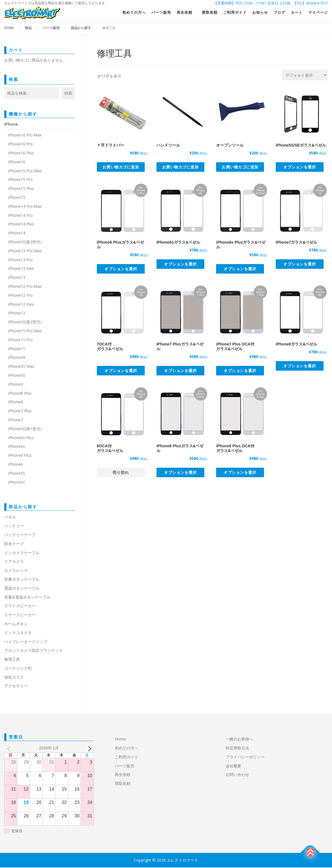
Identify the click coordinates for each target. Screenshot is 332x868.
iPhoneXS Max (21, 367)
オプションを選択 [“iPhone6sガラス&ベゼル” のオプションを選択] (180, 264)
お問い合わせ (237, 775)
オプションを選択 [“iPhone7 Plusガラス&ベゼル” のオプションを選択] (180, 371)
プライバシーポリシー (245, 757)
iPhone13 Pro (20, 260)
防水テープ (14, 544)
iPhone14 (17, 233)
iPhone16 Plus (21, 153)
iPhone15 (17, 198)
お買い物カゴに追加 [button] (121, 167)
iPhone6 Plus (20, 456)
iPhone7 (16, 420)
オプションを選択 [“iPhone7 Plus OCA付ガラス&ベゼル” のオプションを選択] (240, 371)
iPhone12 (17, 313)
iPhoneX (16, 385)
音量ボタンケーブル (22, 580)
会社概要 (233, 766)
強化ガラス (14, 678)
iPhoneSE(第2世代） (26, 322)
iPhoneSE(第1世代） (26, 429)
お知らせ (260, 13)
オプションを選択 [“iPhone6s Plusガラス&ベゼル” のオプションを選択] (240, 269)
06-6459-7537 (317, 3)
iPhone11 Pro (20, 340)
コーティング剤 (18, 669)
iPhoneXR (17, 358)
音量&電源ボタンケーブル (27, 598)
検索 (13, 80)
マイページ (318, 13)
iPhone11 (17, 349)
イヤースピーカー (20, 615)
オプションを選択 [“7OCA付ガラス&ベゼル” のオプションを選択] (121, 371)
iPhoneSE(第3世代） (26, 242)
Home (120, 739)
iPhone (11, 125)
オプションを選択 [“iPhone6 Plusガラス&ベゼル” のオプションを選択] (121, 269)
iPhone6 (16, 465)
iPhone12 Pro (20, 296)
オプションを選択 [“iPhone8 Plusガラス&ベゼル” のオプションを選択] (180, 473)
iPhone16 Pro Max (25, 136)
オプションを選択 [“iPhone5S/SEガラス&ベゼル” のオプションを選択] (300, 167)
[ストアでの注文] (305, 76)
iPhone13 (17, 278)
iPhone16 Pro (20, 144)
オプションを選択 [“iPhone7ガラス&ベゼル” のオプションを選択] (300, 264)
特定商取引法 (237, 748)
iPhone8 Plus (20, 394)
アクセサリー (16, 687)
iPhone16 (17, 162)
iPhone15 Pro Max (25, 171)
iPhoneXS (17, 376)
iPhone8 (16, 402)
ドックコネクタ (18, 633)
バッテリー (14, 526)
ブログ (279, 13)
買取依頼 (210, 13)
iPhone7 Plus (20, 411)
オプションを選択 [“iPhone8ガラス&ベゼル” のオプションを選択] (300, 366)
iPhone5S (17, 474)
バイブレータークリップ (26, 642)
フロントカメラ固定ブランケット (34, 651)
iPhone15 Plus (21, 189)
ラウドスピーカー (20, 606)
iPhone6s (17, 447)
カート (297, 13)
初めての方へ (134, 13)
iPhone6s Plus (21, 438)
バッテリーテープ (20, 535)
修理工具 (12, 660)
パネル (10, 517)
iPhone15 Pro (20, 180)
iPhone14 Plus (21, 224)
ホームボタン (16, 624)
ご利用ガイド (235, 13)
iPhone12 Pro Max (25, 287)
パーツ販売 (161, 13)
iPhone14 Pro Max (25, 207)
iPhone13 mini (21, 269)
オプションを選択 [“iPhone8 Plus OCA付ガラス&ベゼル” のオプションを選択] (240, 473)
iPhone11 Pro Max (25, 331)
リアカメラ (14, 562)
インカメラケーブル (22, 553)
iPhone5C (17, 483)
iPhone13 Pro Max (25, 251)
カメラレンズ (16, 571)
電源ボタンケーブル (22, 589)
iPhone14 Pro (20, 216)
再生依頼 (186, 13)
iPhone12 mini (21, 305)
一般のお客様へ (239, 739)
